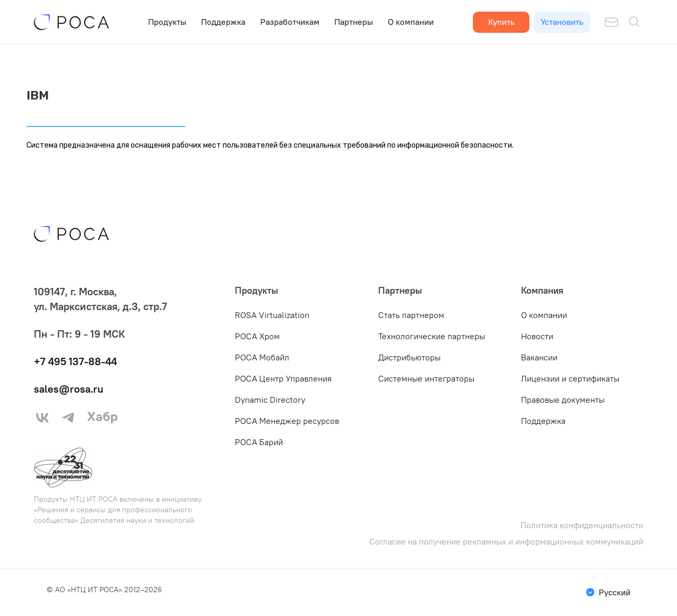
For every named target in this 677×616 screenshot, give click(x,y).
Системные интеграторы (426, 378)
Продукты (167, 22)
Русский (615, 592)
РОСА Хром (257, 336)
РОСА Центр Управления (283, 378)
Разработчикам (290, 22)
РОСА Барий (259, 442)
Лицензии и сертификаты (570, 378)
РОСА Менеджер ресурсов (287, 421)
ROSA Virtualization (272, 315)
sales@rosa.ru (68, 389)
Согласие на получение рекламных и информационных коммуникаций (506, 542)
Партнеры (354, 22)
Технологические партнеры (432, 336)
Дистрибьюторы (409, 357)
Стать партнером (411, 315)
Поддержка (223, 22)
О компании (411, 22)
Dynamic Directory (270, 400)
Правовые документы (563, 400)
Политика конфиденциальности (582, 525)
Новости (537, 336)
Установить (562, 22)
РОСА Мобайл (262, 357)
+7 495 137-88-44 (75, 361)
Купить (501, 22)
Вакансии (539, 357)
